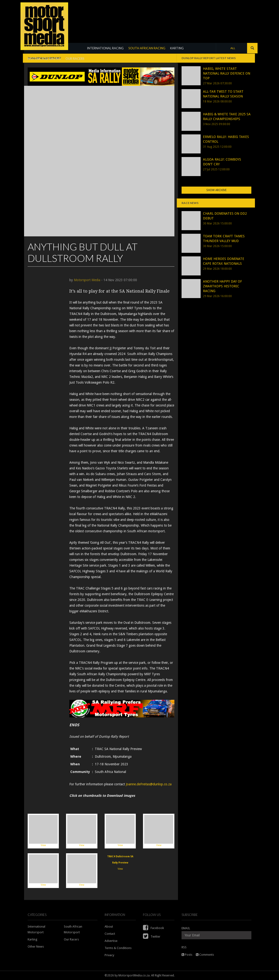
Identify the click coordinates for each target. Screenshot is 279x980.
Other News (36, 947)
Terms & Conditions (118, 948)
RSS (184, 947)
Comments (205, 955)
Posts (187, 955)
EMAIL (186, 928)
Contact (110, 934)
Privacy (109, 955)
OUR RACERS (75, 59)
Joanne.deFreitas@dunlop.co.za (149, 784)
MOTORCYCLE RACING (44, 59)
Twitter (152, 937)
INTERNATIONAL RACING (105, 48)
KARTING (177, 48)
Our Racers (71, 939)
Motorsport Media (87, 280)
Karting (33, 939)
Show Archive (216, 190)
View (43, 831)
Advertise (111, 941)
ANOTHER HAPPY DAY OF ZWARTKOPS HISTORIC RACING (222, 286)
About (109, 927)
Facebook (153, 928)
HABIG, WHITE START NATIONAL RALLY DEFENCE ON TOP (227, 73)
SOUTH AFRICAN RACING (147, 48)
